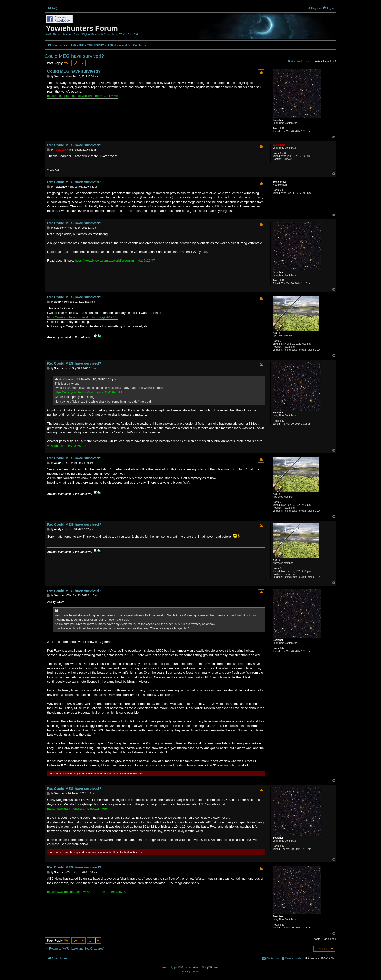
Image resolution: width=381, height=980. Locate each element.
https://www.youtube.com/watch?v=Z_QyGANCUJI (83, 317)
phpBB (178, 967)
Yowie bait (279, 145)
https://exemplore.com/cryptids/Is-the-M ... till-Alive (82, 96)
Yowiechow (279, 182)
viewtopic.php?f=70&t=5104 (67, 446)
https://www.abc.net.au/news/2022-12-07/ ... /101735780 (87, 892)
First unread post (298, 61)
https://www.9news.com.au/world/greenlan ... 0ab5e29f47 (115, 261)
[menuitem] (52, 8)
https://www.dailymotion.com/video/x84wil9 (77, 809)
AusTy (276, 333)
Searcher (278, 120)
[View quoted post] (79, 379)
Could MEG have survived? (74, 56)
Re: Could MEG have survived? (74, 145)
